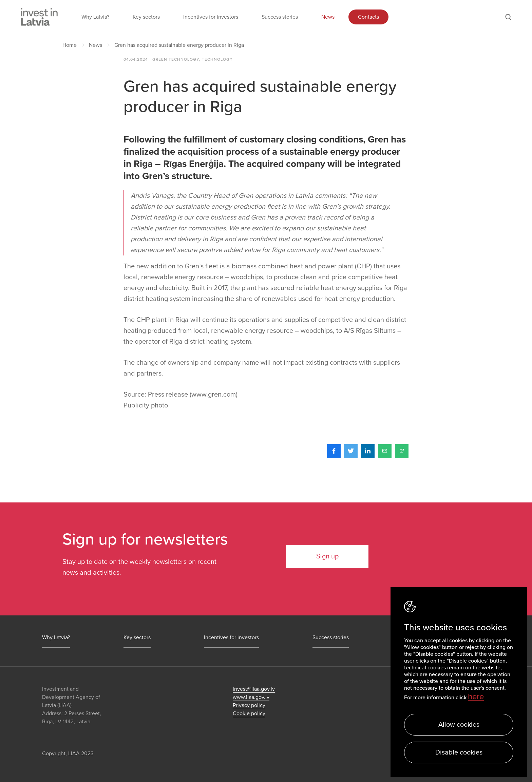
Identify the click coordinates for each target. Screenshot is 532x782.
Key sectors (146, 17)
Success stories (280, 17)
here (476, 697)
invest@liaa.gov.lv (254, 689)
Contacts (368, 17)
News (328, 17)
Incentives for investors (211, 17)
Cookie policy (249, 713)
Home (70, 45)
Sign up (327, 556)
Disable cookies (459, 752)
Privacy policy (249, 705)
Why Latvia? (95, 17)
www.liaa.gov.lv (251, 697)
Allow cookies (459, 725)
